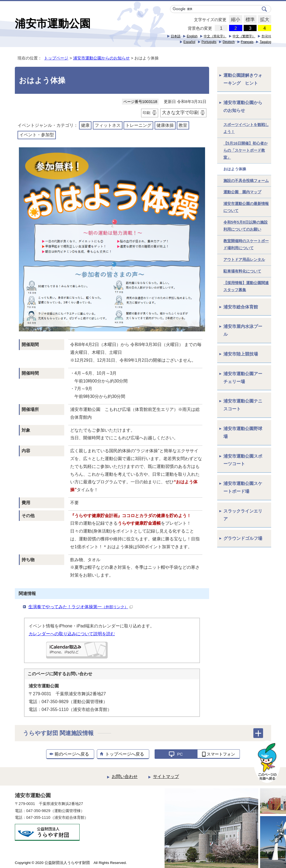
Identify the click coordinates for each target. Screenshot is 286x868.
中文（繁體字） (244, 36)
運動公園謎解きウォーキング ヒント (243, 79)
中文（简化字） (215, 36)
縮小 (235, 20)
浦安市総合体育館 (241, 307)
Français (247, 42)
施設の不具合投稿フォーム (246, 181)
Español (189, 42)
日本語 (176, 36)
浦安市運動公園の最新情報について (246, 207)
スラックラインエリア (243, 515)
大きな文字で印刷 (180, 113)
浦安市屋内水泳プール (243, 330)
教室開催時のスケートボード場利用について (246, 244)
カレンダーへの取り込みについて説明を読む (72, 634)
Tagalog (265, 42)
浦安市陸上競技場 (241, 354)
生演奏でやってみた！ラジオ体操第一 (81, 607)
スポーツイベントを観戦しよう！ (246, 128)
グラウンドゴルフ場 (243, 538)
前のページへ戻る (72, 754)
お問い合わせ (125, 776)
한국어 (266, 36)
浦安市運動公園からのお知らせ (101, 58)
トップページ (56, 58)
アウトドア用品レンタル (244, 260)
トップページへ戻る (125, 754)
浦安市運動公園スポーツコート (243, 460)
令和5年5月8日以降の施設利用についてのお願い (246, 226)
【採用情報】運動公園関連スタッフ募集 (246, 286)
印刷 (147, 113)
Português (209, 42)
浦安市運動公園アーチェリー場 (243, 378)
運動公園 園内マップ (242, 192)
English (192, 36)
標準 (249, 20)
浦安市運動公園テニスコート (243, 405)
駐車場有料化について (242, 271)
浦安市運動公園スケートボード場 (243, 487)
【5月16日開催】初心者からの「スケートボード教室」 (246, 150)
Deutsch (229, 42)
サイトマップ (166, 776)
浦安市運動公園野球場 (243, 433)
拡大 (263, 20)
